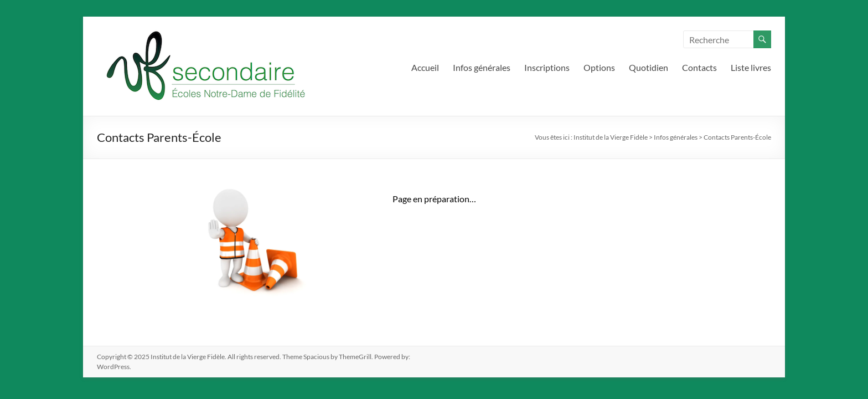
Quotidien (649, 67)
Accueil (425, 67)
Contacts (699, 67)
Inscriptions (547, 67)
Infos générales (482, 67)
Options (599, 67)
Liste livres (751, 67)
